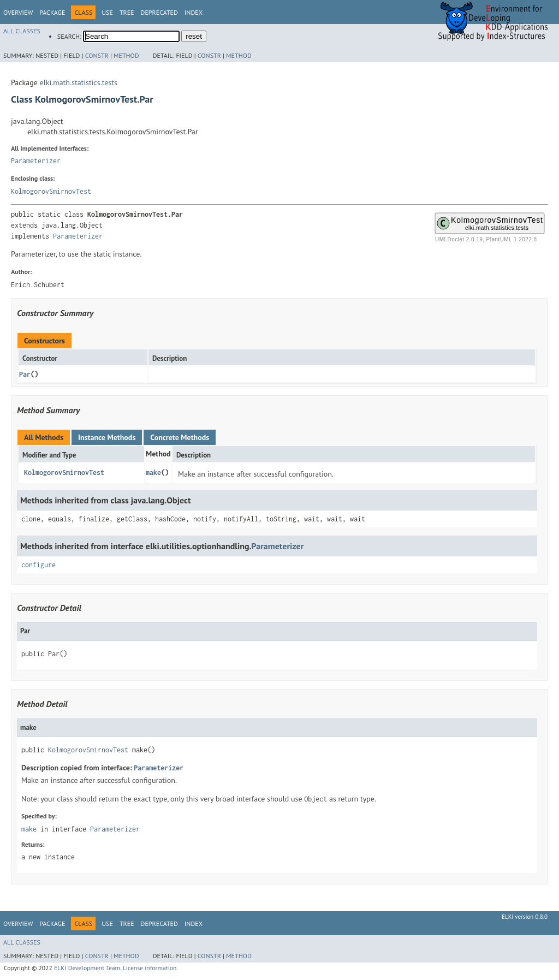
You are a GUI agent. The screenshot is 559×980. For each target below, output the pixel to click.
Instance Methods (107, 437)
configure (38, 565)
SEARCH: (69, 36)
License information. (150, 968)
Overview (18, 12)
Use (107, 12)
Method (126, 55)
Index (194, 12)
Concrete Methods (180, 437)
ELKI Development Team (87, 968)
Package (52, 12)
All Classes (22, 31)
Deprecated (159, 12)
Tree (127, 12)
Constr (97, 55)
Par (25, 374)
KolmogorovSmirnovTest (51, 191)
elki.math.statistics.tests (79, 82)
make (153, 473)
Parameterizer (36, 161)
